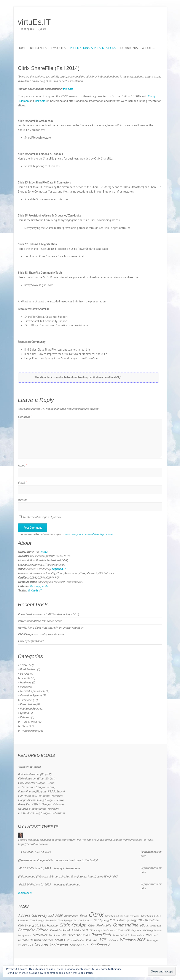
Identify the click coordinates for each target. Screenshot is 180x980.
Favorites (58, 48)
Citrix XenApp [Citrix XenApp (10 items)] (73, 925)
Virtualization (30, 731)
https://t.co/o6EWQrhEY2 (103, 876)
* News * (25, 665)
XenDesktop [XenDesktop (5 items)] (59, 945)
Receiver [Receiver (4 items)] (152, 935)
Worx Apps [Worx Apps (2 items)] (152, 940)
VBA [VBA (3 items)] (88, 940)
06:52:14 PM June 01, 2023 (35, 884)
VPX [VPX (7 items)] (103, 940)
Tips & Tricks (29, 722)
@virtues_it (25, 893)
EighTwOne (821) (28, 796)
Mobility (25, 687)
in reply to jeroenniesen (67, 868)
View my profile (39, 586)
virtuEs (43, 552)
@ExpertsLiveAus (59, 876)
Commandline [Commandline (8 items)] (125, 925)
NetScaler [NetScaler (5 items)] (40, 935)
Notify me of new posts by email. (42, 517)
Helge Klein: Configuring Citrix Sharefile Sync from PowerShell (62, 358)
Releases (25, 717)
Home (22, 48)
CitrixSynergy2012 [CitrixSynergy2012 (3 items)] (104, 920)
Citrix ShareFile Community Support (46, 321)
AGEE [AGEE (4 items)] (59, 916)
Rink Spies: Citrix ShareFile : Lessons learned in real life (57, 350)
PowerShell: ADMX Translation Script (40, 621)
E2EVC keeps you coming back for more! (41, 634)
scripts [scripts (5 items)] (60, 940)
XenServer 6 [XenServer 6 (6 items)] (100, 945)
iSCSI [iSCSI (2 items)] (127, 930)
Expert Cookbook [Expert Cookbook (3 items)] (60, 930)
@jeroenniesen (27, 860)
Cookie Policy (85, 973)
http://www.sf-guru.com (39, 285)
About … (148, 48)
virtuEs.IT (34, 22)
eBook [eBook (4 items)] (144, 925)
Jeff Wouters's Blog (29, 813)
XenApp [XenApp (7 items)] (41, 945)
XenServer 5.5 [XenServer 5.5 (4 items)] (79, 945)
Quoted (24, 713)
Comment (25, 417)
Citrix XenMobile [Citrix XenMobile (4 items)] (100, 925)
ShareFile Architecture (38, 138)
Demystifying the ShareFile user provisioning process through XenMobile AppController (77, 228)
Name (22, 465)
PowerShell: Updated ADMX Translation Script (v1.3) (49, 614)
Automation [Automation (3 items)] (71, 916)
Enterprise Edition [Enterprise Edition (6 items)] (33, 930)
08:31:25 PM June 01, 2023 (35, 868)
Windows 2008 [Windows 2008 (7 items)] (132, 940)
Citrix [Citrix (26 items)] (96, 914)
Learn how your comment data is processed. (89, 534)
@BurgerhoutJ (27, 876)
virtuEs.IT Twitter (139, 22)
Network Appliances (32, 691)
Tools (25, 726)
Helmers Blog (26, 809)
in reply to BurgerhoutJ (67, 884)
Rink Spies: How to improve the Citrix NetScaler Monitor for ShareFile (66, 354)
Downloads (129, 48)
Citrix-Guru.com (27, 778)
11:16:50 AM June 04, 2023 (35, 852)
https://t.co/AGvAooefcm (33, 844)
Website (23, 500)
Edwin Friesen (26, 791)
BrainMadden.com (29, 774)
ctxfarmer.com (26, 787)
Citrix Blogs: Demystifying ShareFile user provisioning (57, 325)
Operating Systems (31, 695)
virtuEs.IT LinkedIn (145, 22)
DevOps (25, 674)
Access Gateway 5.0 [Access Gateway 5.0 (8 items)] (36, 915)
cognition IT (59, 569)
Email (22, 483)
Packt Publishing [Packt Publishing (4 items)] (78, 935)
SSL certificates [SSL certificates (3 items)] (75, 940)
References (38, 48)
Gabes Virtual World (29, 804)
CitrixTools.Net (26, 783)
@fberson (60, 840)
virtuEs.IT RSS (151, 22)
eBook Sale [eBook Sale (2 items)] (156, 926)
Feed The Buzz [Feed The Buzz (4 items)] (82, 930)
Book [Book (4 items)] (83, 916)
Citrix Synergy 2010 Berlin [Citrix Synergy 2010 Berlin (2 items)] (43, 920)
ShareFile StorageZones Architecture (46, 199)
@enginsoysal (79, 876)
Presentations (28, 704)
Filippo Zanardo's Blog (31, 800)
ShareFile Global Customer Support (46, 317)
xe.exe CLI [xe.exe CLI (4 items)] (25, 945)
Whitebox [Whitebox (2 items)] (113, 940)
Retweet (152, 852)
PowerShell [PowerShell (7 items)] (101, 935)
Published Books (30, 709)
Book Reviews (28, 669)
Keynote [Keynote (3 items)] (136, 930)
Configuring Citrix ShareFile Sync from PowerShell (55, 256)
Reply (144, 852)
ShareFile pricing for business (42, 166)
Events (26, 678)
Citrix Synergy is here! (31, 641)
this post (68, 89)
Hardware (26, 682)
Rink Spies (41, 101)
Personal (27, 700)
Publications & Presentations (93, 48)
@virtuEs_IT (34, 590)
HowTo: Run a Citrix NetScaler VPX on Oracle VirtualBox (51, 628)
